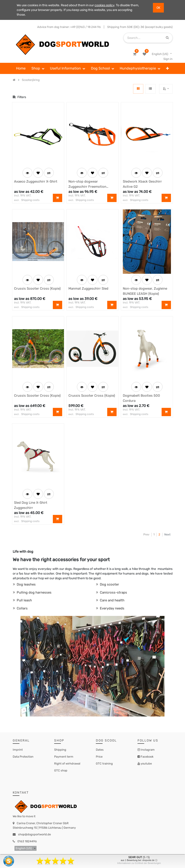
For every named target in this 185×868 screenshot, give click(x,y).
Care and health (112, 600)
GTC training (104, 764)
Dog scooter (109, 584)
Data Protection (23, 757)
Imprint (18, 750)
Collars (22, 608)
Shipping (60, 750)
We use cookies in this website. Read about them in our (56, 5)
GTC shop (61, 770)
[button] (168, 68)
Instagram (147, 750)
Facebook (147, 757)
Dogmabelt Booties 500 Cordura (141, 398)
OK (158, 8)
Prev (146, 534)
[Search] (167, 38)
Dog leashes (26, 584)
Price (99, 757)
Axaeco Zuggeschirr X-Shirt (36, 181)
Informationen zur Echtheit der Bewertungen (139, 863)
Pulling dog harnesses (34, 592)
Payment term (64, 757)
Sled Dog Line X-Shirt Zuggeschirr (31, 505)
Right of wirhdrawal (67, 764)
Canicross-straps (113, 592)
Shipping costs (30, 200)
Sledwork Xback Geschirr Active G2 (142, 184)
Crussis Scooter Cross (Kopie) (37, 289)
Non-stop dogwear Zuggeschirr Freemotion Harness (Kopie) (87, 184)
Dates (100, 750)
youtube (146, 764)
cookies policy (104, 5)
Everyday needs (112, 608)
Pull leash (24, 600)
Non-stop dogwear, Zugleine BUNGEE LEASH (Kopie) (145, 291)
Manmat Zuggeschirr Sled (88, 289)
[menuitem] (21, 68)
